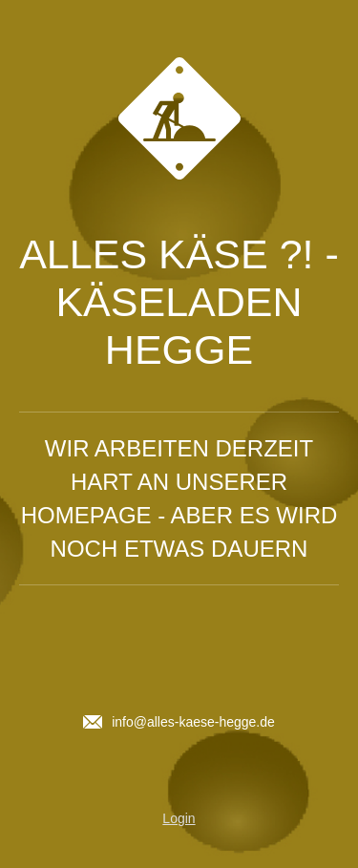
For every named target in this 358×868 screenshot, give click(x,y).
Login (179, 818)
